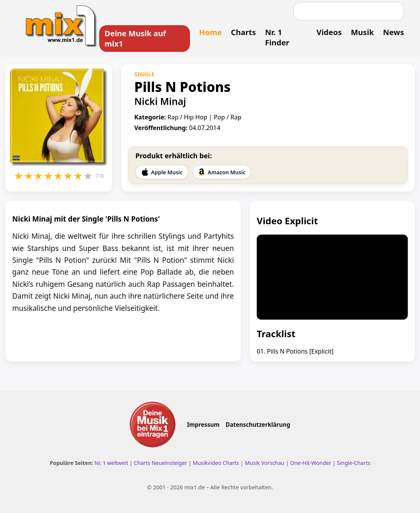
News (393, 32)
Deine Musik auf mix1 (135, 39)
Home (210, 32)
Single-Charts (353, 463)
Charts (243, 32)
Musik (362, 32)
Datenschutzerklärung (258, 425)
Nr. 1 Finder (277, 37)
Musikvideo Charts (216, 463)
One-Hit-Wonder (311, 463)
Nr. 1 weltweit (111, 463)
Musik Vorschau (265, 463)
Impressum (203, 425)
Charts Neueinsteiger (160, 463)
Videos (329, 32)
